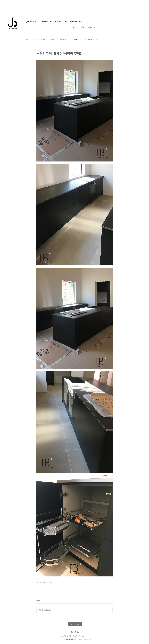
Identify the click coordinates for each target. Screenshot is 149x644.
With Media (88, 39)
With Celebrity (76, 39)
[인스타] (72, 632)
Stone (52, 39)
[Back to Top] (75, 624)
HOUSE (34, 39)
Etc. (97, 39)
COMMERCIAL (62, 39)
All (27, 39)
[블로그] (78, 632)
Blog (74, 27)
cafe (82, 27)
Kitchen (43, 39)
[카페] (75, 632)
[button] (120, 39)
